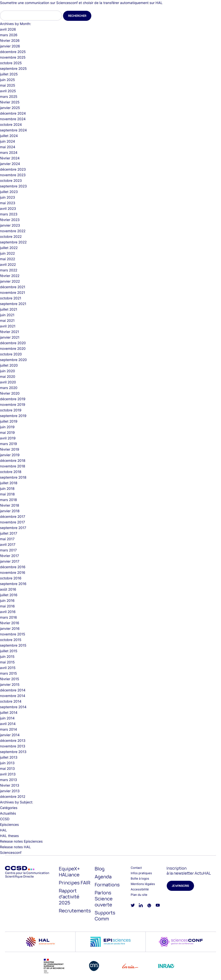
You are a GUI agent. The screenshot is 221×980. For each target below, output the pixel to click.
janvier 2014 (10, 735)
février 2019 (10, 449)
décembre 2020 (13, 343)
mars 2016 (9, 617)
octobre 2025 (11, 63)
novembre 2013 (13, 746)
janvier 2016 (10, 629)
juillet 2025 (9, 74)
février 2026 (10, 41)
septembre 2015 (13, 645)
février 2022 (10, 276)
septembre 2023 (13, 186)
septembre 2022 (13, 242)
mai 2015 (7, 662)
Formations (107, 884)
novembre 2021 (13, 293)
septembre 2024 (13, 130)
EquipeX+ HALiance (69, 871)
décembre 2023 (13, 169)
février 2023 (10, 220)
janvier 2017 (10, 561)
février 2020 (10, 393)
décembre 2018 (13, 461)
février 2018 (10, 505)
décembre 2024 (13, 113)
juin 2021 (7, 315)
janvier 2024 (10, 164)
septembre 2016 (13, 584)
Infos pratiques (141, 873)
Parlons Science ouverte (104, 898)
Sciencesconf (11, 853)
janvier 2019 (10, 455)
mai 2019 (7, 433)
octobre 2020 (11, 354)
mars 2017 (8, 550)
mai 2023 (8, 203)
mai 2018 (7, 494)
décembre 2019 (13, 399)
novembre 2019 (13, 405)
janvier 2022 (10, 281)
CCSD (5, 819)
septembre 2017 (13, 528)
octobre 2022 (11, 237)
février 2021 (10, 332)
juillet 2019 (9, 421)
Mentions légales (143, 884)
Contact (136, 868)
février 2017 (10, 556)
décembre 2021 (13, 287)
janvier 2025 (10, 108)
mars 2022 (9, 270)
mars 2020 (9, 388)
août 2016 (8, 589)
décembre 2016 (13, 567)
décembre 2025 (13, 52)
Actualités (8, 813)
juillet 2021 (9, 309)
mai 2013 (7, 769)
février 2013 (10, 785)
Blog (100, 868)
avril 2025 (8, 91)
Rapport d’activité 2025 (69, 896)
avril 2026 (8, 29)
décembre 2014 (13, 690)
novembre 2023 (13, 175)
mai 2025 (8, 85)
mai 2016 (7, 606)
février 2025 (10, 102)
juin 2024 (8, 141)
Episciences (9, 825)
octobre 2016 (11, 578)
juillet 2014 (9, 713)
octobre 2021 (11, 298)
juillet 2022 (9, 248)
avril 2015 (8, 668)
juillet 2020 (9, 365)
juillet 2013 (9, 757)
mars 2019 (9, 444)
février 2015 (10, 679)
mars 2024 (9, 153)
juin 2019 (7, 427)
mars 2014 (9, 729)
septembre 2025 (13, 69)
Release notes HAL (15, 847)
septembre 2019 (13, 416)
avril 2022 (8, 265)
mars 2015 (8, 673)
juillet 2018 (9, 483)
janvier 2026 (10, 46)
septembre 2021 (13, 304)
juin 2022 (7, 253)
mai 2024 (8, 147)
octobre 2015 (11, 640)
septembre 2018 (13, 477)
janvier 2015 (10, 685)
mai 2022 (8, 259)
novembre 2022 (13, 231)
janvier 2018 (10, 511)
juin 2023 (8, 197)
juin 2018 (7, 489)
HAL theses (9, 836)
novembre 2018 (13, 466)
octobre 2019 (11, 410)
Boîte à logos (140, 878)
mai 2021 (7, 321)
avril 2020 (8, 382)
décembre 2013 (13, 741)
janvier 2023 (10, 225)
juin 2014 (7, 718)
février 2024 (10, 158)
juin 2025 (7, 80)
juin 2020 (8, 371)
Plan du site (139, 895)
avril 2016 (8, 612)
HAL (4, 830)
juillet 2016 (9, 595)
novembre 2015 (13, 634)
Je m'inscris (180, 886)
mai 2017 (7, 539)
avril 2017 (8, 545)
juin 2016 (7, 601)
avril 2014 (8, 724)
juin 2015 (7, 657)
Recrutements (75, 910)
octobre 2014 (11, 701)
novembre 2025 (13, 57)
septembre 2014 (13, 707)
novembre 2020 (13, 349)
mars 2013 (9, 780)
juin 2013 (7, 763)
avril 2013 (8, 774)
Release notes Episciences (21, 841)
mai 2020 (8, 377)
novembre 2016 (13, 573)
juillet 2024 (9, 136)
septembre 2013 (13, 752)
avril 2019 (8, 438)
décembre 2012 (13, 797)
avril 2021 (8, 326)
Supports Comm (105, 915)
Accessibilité (140, 889)
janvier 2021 (10, 337)
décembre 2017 (13, 517)
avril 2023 (8, 209)
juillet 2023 (9, 192)
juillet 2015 (9, 651)
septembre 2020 (13, 360)
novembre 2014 (13, 696)
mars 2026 (9, 35)
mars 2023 (9, 214)
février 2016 (10, 623)
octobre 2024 (11, 125)
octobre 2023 (11, 181)
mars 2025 (9, 97)
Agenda (103, 876)
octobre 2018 (11, 472)
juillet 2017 (9, 533)
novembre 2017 (13, 522)
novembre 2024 (13, 119)
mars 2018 (8, 500)
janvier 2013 (10, 791)
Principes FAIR (75, 882)
